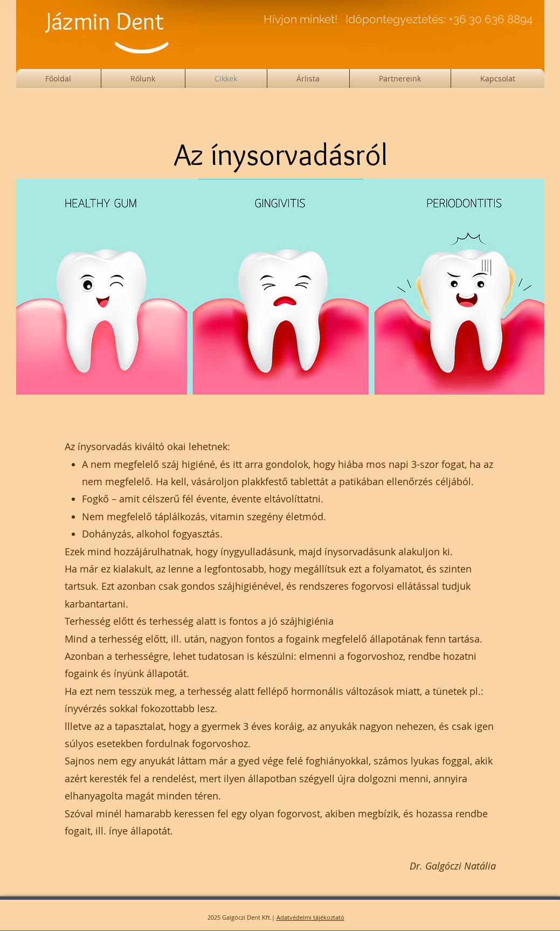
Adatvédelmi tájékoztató (310, 917)
